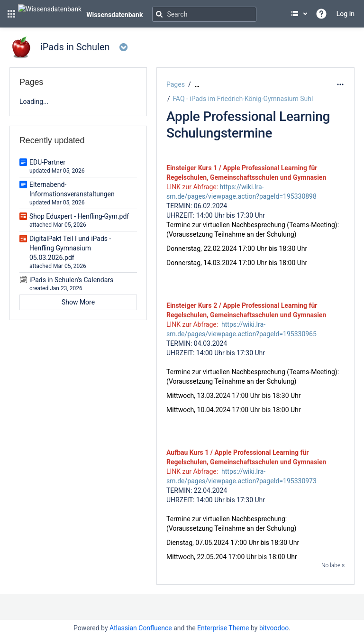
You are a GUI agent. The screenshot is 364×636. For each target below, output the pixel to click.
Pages (176, 84)
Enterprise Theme (223, 628)
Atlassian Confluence (141, 628)
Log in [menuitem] (346, 14)
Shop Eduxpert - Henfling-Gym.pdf (79, 216)
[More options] (340, 84)
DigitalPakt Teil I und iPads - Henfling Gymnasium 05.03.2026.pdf (70, 248)
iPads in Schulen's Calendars (71, 280)
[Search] (204, 14)
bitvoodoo (274, 628)
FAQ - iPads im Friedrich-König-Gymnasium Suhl (243, 99)
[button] (11, 14)
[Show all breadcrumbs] (197, 85)
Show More (78, 302)
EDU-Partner (47, 162)
